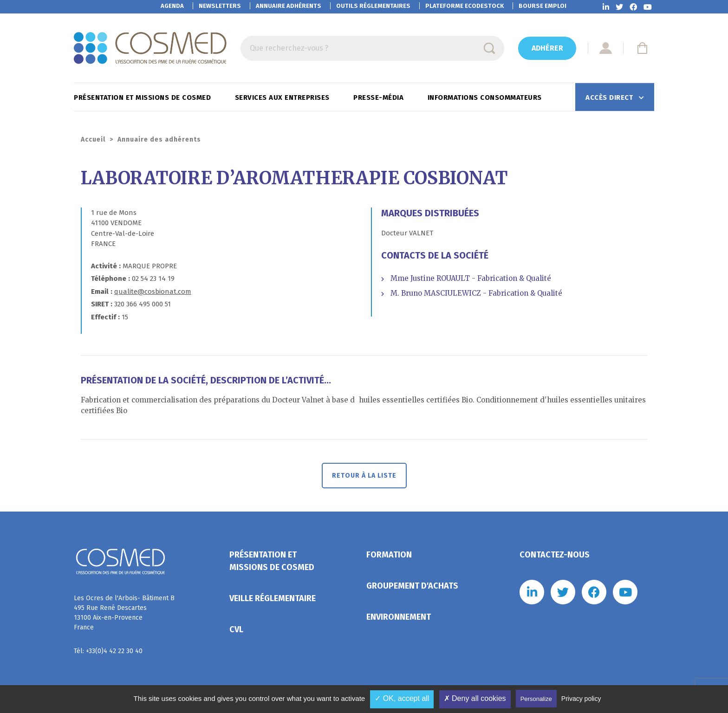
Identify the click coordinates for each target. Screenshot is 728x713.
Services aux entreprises (283, 97)
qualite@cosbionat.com (153, 292)
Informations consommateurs (486, 97)
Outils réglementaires (373, 6)
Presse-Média (380, 97)
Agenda (172, 6)
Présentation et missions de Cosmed (143, 97)
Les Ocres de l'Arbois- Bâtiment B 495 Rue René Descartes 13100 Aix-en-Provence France (124, 613)
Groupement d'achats (412, 586)
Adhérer (547, 48)
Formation (389, 555)
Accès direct (610, 97)
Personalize (536, 699)
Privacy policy (581, 699)
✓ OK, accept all (402, 698)
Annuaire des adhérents (159, 139)
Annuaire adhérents (289, 6)
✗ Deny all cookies (475, 698)
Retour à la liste (364, 476)
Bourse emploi (543, 6)
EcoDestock (465, 6)
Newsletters (220, 6)
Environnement (399, 617)
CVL (236, 629)
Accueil (93, 139)
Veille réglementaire (273, 598)
